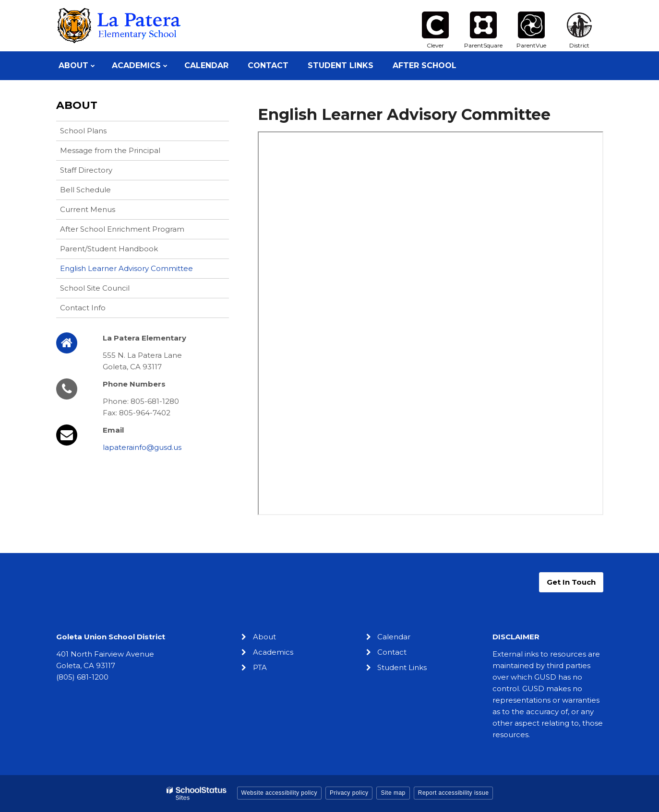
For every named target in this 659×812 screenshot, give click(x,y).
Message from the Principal (110, 150)
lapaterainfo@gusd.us (142, 447)
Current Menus (88, 209)
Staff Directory (86, 170)
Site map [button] (393, 793)
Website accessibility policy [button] (280, 793)
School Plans (83, 131)
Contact (392, 652)
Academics (273, 652)
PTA (260, 667)
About (77, 105)
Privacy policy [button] (349, 793)
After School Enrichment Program (122, 229)
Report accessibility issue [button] (454, 793)
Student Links (402, 667)
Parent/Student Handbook (109, 249)
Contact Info (83, 308)
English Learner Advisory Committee (126, 268)
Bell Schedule (85, 190)
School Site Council (95, 288)
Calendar (394, 637)
